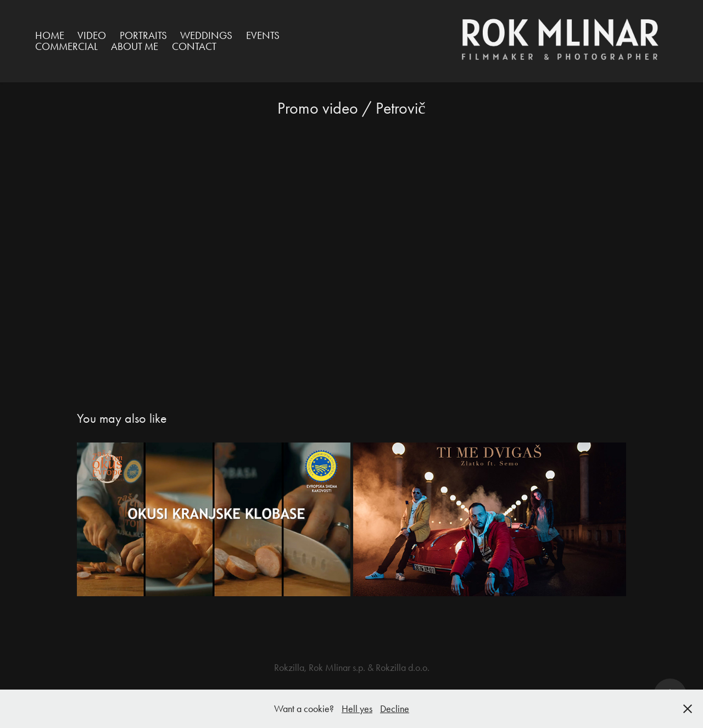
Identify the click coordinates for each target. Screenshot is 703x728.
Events (263, 35)
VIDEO (92, 35)
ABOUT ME (135, 46)
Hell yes (357, 709)
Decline (395, 709)
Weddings (206, 35)
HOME (50, 35)
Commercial (66, 46)
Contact (194, 46)
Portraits (143, 35)
